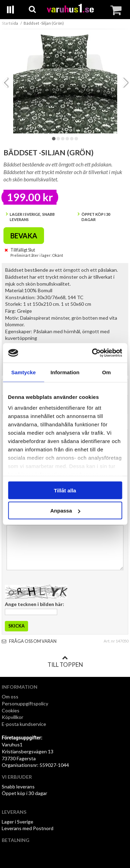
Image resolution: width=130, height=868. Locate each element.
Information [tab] (65, 372)
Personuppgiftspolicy (25, 703)
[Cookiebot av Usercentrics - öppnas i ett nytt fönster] (93, 353)
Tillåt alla (65, 490)
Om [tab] (107, 372)
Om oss (10, 697)
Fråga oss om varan (29, 641)
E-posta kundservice (24, 724)
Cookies (11, 710)
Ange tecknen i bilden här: (34, 604)
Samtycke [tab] (23, 372)
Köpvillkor (12, 717)
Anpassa (65, 511)
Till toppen (65, 662)
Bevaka (24, 236)
